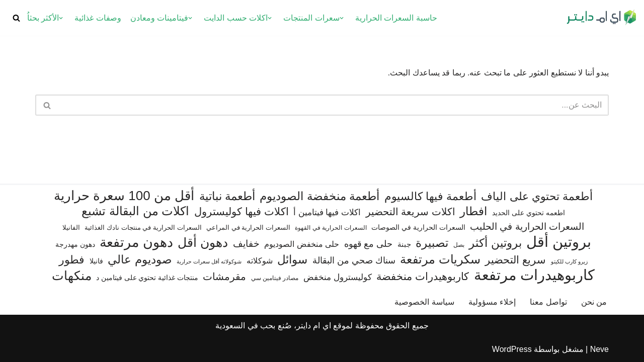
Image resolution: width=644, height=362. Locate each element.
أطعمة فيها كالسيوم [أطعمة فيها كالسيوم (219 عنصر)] (430, 196)
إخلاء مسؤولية (492, 302)
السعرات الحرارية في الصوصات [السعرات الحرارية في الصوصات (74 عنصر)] (418, 227)
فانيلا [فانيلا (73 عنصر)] (96, 261)
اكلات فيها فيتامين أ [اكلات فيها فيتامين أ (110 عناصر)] (327, 212)
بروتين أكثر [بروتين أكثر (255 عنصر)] (495, 243)
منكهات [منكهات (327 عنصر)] (72, 276)
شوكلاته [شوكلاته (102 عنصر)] (260, 260)
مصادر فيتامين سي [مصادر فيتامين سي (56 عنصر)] (275, 278)
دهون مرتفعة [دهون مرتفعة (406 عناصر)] (136, 243)
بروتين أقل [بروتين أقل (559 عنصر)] (559, 242)
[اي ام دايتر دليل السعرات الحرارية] (601, 18)
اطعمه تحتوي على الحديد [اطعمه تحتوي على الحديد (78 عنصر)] (529, 213)
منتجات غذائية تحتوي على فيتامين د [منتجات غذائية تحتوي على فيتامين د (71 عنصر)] (147, 278)
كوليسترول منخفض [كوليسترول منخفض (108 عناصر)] (338, 277)
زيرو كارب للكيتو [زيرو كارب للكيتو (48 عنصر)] (569, 261)
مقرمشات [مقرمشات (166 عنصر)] (224, 277)
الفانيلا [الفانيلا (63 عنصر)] (71, 228)
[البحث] (16, 18)
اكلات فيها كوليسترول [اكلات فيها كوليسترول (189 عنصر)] (242, 211)
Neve (599, 349)
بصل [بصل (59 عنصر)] (459, 245)
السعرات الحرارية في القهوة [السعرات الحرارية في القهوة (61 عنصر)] (331, 228)
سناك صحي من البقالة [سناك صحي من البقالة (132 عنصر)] (354, 260)
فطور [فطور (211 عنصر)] (72, 260)
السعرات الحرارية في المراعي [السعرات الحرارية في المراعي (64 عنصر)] (248, 228)
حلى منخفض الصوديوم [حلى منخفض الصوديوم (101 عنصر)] (302, 244)
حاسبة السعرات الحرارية (396, 18)
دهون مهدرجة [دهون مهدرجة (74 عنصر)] (75, 244)
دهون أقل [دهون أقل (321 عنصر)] (203, 243)
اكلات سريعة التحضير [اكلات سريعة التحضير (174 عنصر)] (411, 212)
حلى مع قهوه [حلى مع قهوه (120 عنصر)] (369, 244)
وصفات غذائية (98, 18)
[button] (342, 18)
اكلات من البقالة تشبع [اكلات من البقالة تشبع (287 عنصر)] (135, 211)
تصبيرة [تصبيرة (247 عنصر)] (432, 243)
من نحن (594, 302)
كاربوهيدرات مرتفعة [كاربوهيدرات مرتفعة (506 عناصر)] (535, 275)
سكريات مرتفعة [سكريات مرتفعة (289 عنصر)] (440, 259)
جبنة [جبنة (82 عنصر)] (404, 244)
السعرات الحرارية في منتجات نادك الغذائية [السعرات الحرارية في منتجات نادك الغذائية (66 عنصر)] (143, 228)
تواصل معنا (548, 302)
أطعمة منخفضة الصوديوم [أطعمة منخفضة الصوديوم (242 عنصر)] (319, 196)
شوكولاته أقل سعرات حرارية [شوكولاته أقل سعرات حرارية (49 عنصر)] (209, 261)
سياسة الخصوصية (424, 302)
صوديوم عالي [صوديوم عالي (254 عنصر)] (140, 259)
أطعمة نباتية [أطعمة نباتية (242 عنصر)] (227, 196)
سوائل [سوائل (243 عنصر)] (292, 259)
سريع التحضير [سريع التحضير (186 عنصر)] (515, 260)
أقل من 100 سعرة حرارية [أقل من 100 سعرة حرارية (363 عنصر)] (124, 196)
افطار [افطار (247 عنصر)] (473, 211)
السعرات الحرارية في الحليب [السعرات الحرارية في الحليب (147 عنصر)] (527, 227)
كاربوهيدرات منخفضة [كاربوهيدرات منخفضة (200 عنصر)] (423, 277)
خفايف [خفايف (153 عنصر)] (246, 243)
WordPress (512, 349)
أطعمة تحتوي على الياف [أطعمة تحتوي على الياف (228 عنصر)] (537, 196)
